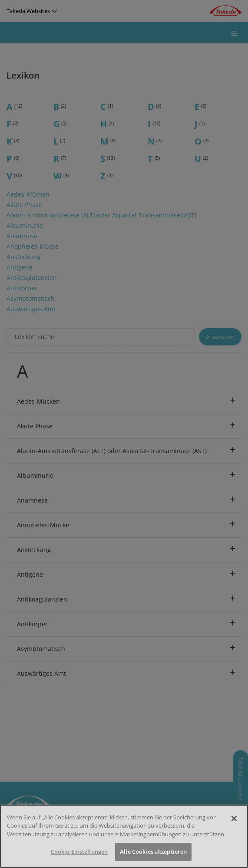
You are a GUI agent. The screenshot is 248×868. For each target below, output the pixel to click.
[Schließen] (234, 819)
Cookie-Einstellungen (79, 852)
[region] (124, 836)
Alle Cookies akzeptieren (153, 852)
